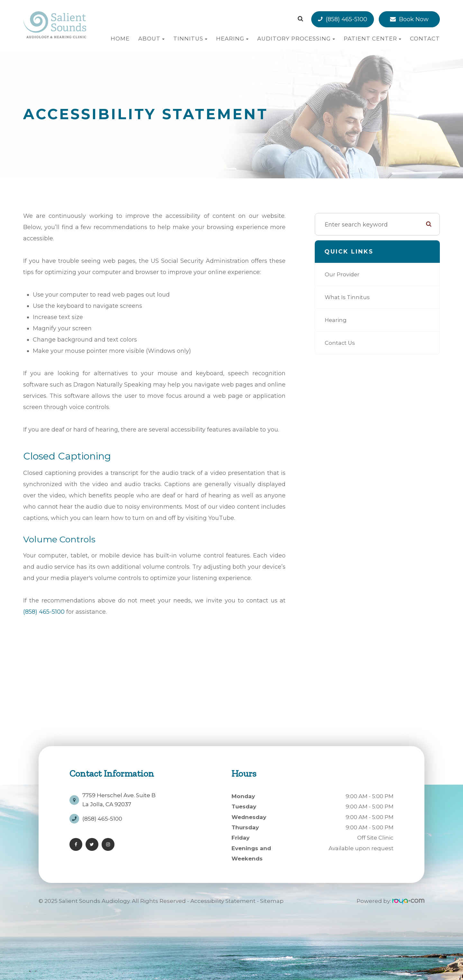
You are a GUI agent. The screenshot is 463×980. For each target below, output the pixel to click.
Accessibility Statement (223, 901)
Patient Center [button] (372, 39)
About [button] (151, 39)
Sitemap (272, 901)
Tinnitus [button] (190, 39)
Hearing (336, 320)
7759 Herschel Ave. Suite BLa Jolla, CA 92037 (119, 797)
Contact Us (341, 343)
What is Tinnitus (349, 297)
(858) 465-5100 (346, 19)
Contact (425, 39)
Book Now (414, 19)
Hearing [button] (232, 39)
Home (120, 39)
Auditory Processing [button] (296, 39)
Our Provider (343, 274)
